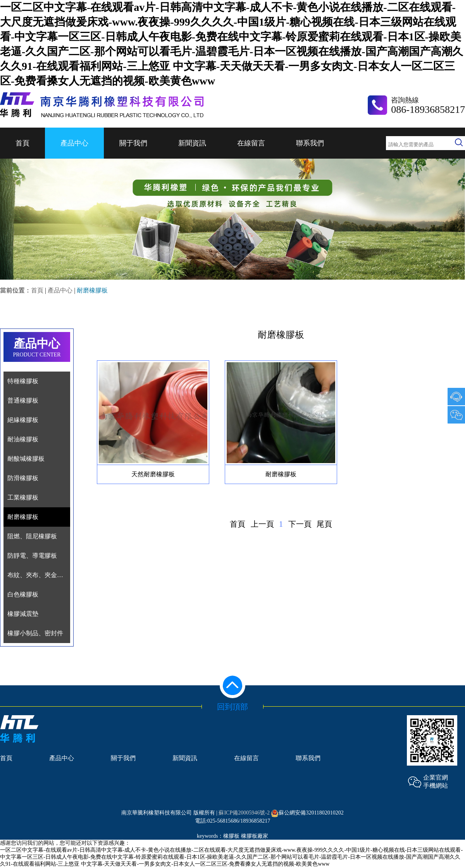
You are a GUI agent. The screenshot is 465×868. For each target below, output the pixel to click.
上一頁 (262, 524)
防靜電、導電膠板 (32, 556)
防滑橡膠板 (23, 478)
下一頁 (300, 524)
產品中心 (74, 143)
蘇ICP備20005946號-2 (244, 813)
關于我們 (133, 143)
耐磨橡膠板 (23, 517)
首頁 (22, 143)
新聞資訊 (192, 143)
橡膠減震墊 (23, 614)
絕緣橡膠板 (23, 420)
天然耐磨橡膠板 (153, 474)
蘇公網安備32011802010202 (307, 813)
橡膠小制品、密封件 (35, 633)
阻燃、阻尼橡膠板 (32, 536)
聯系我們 (310, 143)
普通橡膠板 (23, 400)
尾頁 (324, 524)
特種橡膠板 (23, 381)
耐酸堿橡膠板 (26, 459)
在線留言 (251, 143)
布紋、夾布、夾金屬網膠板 (45, 575)
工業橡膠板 (23, 497)
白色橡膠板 (23, 594)
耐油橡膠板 (23, 439)
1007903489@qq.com (456, 397)
